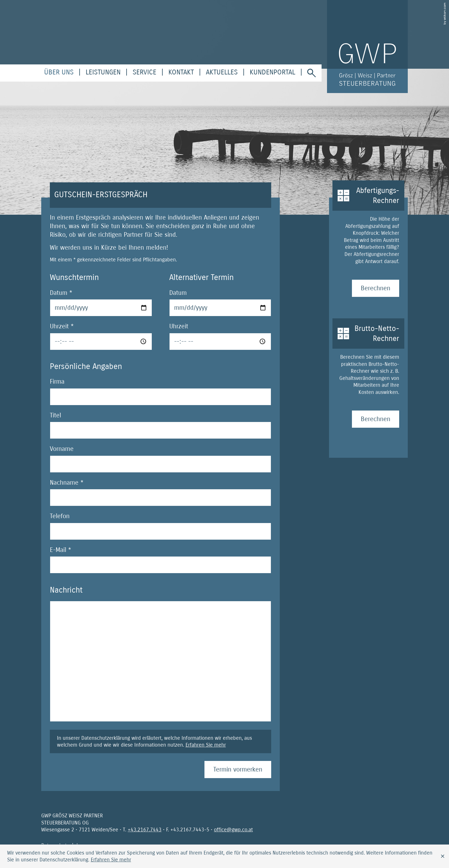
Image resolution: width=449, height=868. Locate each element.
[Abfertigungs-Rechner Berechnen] (376, 288)
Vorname (62, 449)
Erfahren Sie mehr (206, 745)
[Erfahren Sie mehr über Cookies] (111, 860)
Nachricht (66, 590)
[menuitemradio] (181, 72)
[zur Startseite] (367, 47)
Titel (55, 415)
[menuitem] (59, 72)
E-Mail (60, 550)
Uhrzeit (62, 326)
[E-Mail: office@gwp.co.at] (233, 830)
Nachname (67, 483)
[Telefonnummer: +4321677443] (145, 830)
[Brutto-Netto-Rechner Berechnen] (376, 419)
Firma (57, 382)
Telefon (60, 516)
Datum (61, 293)
